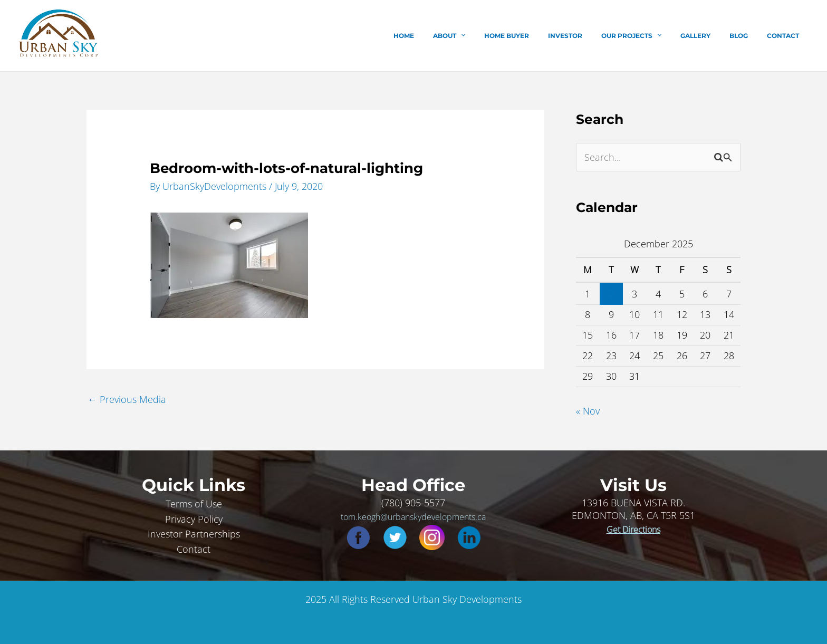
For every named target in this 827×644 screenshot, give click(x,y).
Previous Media (127, 399)
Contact (786, 36)
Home (451, 36)
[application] (502, 36)
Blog (748, 36)
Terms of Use (194, 503)
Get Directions (633, 529)
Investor (594, 36)
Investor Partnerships (194, 534)
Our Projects (653, 36)
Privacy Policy (194, 518)
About (490, 36)
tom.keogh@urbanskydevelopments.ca (413, 516)
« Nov (588, 411)
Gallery (711, 36)
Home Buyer (541, 36)
